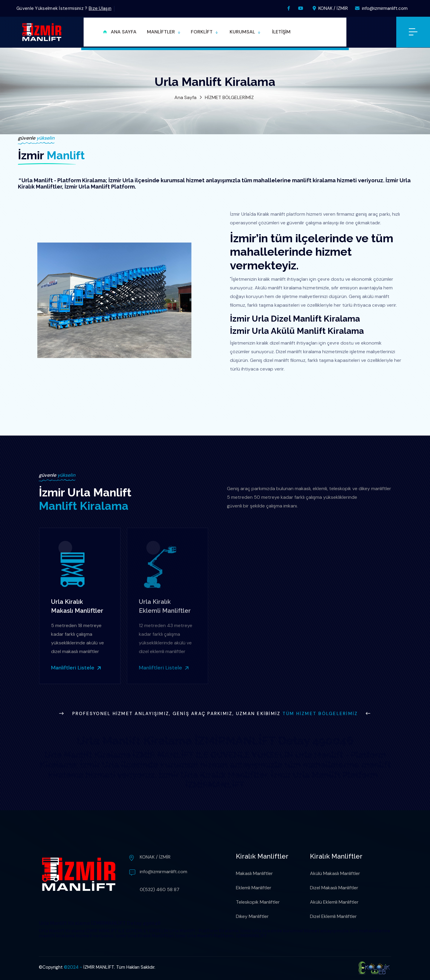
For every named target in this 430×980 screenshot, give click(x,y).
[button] (164, 32)
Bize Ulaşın (100, 8)
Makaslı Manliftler (254, 873)
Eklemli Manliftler (254, 888)
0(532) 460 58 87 (160, 889)
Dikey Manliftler (252, 916)
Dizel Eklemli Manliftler (333, 916)
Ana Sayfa (185, 97)
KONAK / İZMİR (330, 8)
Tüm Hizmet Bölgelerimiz (320, 714)
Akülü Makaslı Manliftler (335, 873)
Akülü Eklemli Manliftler (334, 902)
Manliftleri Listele (74, 668)
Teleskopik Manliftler (258, 902)
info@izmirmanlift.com (381, 8)
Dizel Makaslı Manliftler (334, 888)
